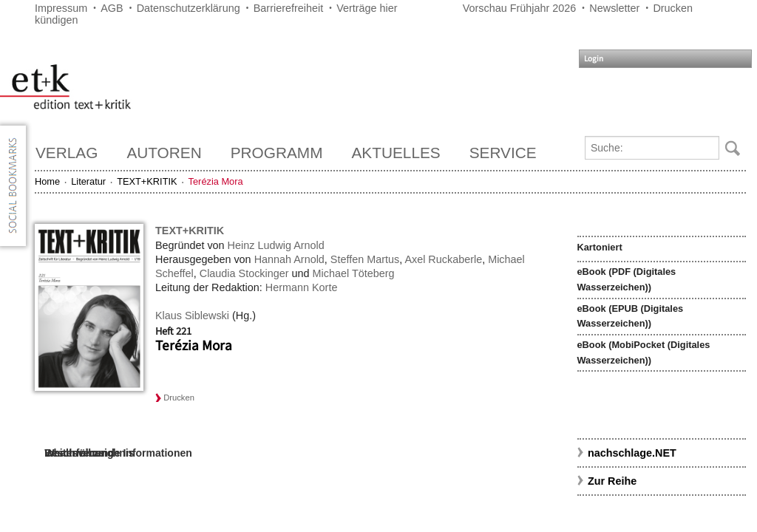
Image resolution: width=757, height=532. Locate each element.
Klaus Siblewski (192, 316)
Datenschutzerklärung (189, 8)
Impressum (61, 8)
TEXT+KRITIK (147, 181)
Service (503, 153)
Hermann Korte (302, 287)
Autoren (164, 153)
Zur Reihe (612, 481)
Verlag (67, 153)
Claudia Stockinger (244, 273)
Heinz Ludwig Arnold (276, 245)
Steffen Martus (365, 259)
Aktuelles (396, 153)
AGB (112, 8)
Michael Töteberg (354, 273)
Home (47, 181)
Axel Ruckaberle (443, 259)
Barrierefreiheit (288, 8)
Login (594, 59)
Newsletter (614, 8)
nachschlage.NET (632, 453)
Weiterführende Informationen (118, 453)
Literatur (88, 181)
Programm (277, 153)
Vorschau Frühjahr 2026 (520, 8)
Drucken (673, 8)
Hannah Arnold (289, 259)
